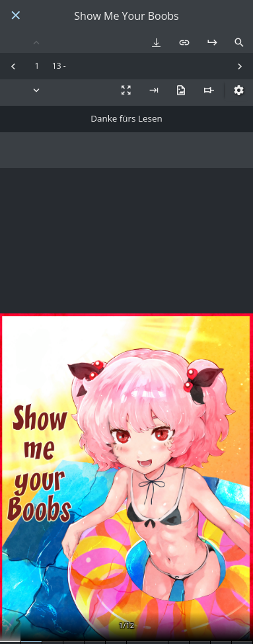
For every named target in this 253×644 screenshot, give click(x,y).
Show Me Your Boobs (126, 16)
